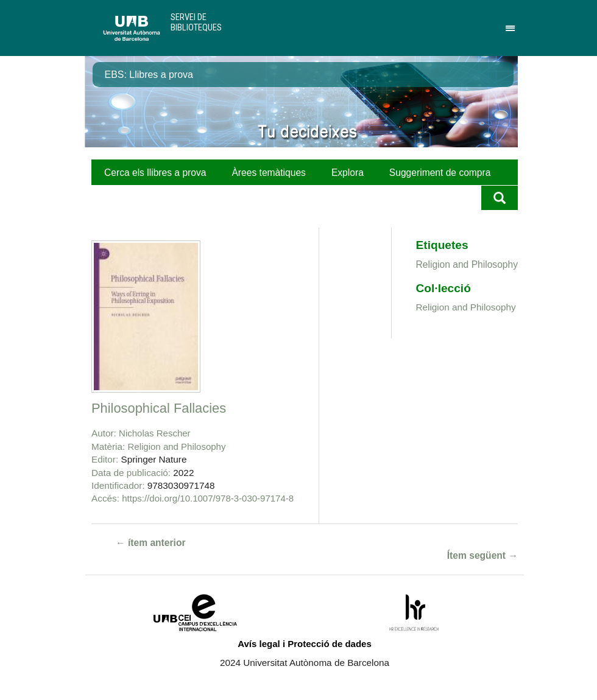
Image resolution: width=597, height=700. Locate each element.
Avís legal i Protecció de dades (305, 644)
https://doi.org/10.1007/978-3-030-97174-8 (208, 498)
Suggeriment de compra (440, 173)
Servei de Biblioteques (196, 22)
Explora (348, 173)
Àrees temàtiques (268, 173)
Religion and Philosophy (177, 446)
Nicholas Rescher (155, 433)
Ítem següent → (482, 555)
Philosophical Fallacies (159, 408)
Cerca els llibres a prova (155, 173)
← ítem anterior (151, 543)
